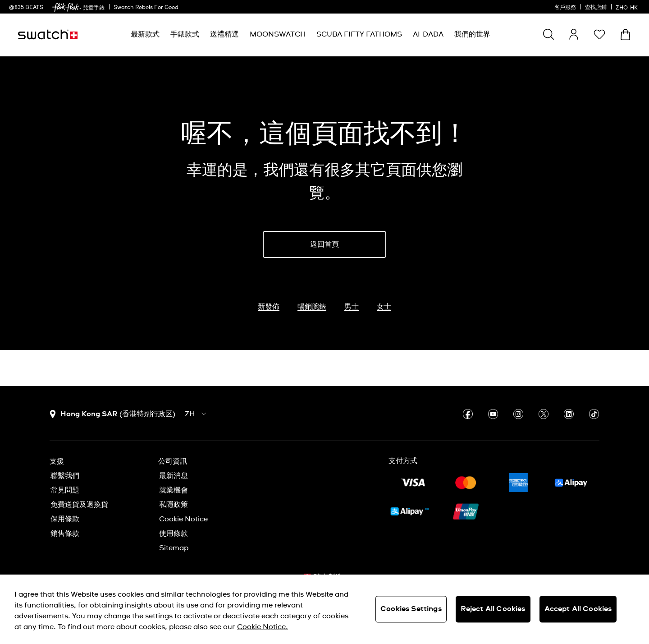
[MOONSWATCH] (278, 34)
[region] (324, 609)
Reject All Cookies (493, 609)
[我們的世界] (472, 34)
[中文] (628, 7)
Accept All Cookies (578, 609)
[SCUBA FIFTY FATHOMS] (359, 34)
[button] (599, 34)
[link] (66, 7)
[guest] (574, 34)
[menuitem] (145, 34)
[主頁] (48, 34)
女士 (384, 307)
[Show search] (548, 34)
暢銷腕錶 (312, 307)
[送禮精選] (224, 34)
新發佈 (269, 307)
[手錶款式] (185, 34)
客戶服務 (565, 8)
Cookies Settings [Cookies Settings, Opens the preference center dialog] (411, 609)
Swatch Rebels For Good (146, 8)
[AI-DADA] (428, 34)
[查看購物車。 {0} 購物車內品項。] (625, 34)
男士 (352, 307)
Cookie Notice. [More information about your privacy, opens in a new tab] (263, 627)
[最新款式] (145, 34)
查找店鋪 (596, 8)
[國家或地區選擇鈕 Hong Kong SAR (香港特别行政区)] (112, 414)
